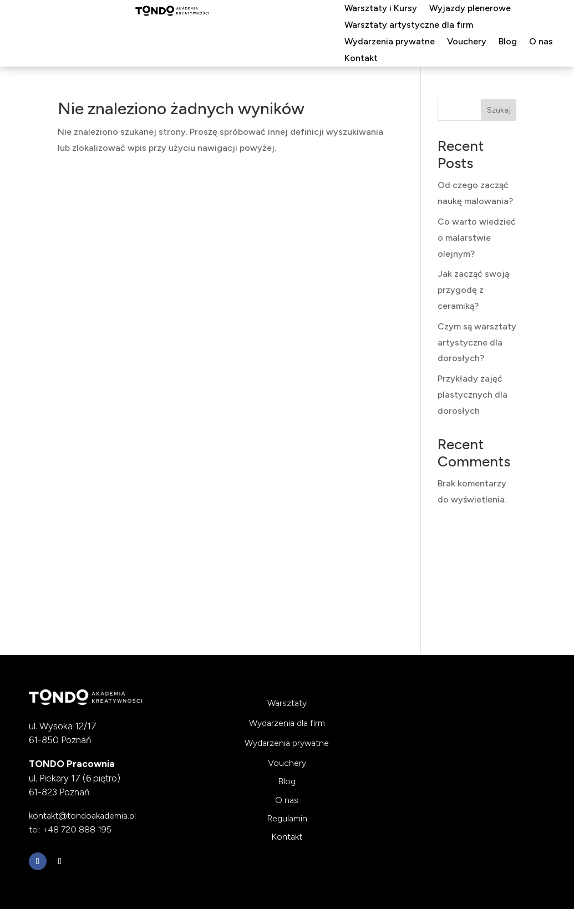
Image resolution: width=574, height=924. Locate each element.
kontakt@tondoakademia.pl (82, 816)
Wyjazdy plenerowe (470, 9)
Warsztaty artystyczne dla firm (409, 26)
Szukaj (499, 110)
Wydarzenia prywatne (390, 42)
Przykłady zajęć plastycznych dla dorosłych (473, 395)
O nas (541, 42)
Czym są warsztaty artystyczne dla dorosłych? (477, 342)
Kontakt (361, 59)
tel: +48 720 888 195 (70, 829)
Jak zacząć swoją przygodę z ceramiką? (473, 290)
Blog (508, 42)
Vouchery (467, 42)
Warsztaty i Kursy (381, 9)
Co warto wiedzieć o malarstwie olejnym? (477, 238)
